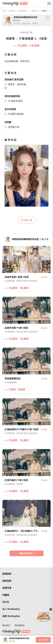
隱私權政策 (20, 625)
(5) (19, 24)
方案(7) (35, 24)
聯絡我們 (6, 625)
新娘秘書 (12, 11)
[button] (26, 574)
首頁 (4, 11)
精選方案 (35, 11)
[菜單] (49, 4)
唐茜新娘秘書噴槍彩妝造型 (24, 11)
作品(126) (26, 24)
